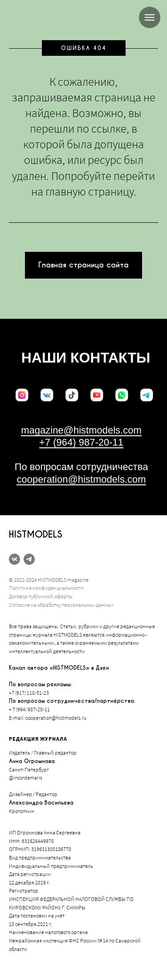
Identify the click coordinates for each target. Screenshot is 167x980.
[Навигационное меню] (150, 17)
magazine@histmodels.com (81, 430)
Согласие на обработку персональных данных (61, 605)
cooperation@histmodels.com (81, 479)
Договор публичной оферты (41, 596)
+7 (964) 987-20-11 (81, 442)
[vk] (14, 559)
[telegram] (29, 559)
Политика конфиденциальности (46, 588)
